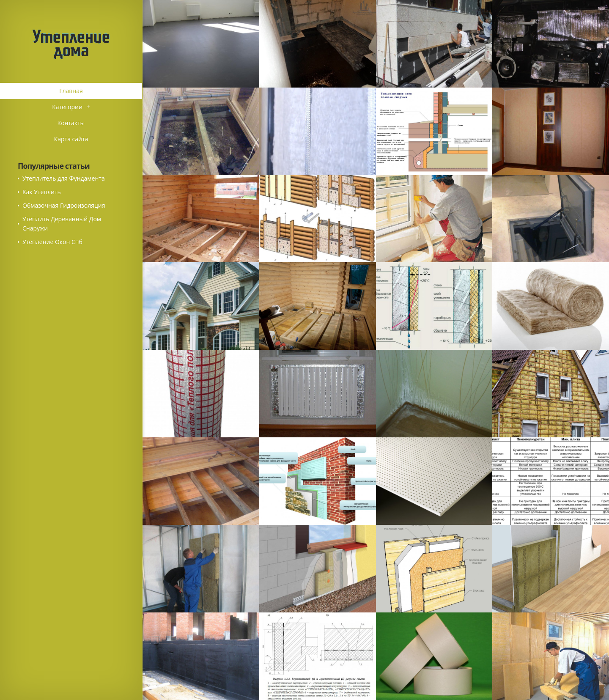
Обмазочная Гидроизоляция (64, 205)
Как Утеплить (42, 192)
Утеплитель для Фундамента (64, 178)
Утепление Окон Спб (52, 242)
